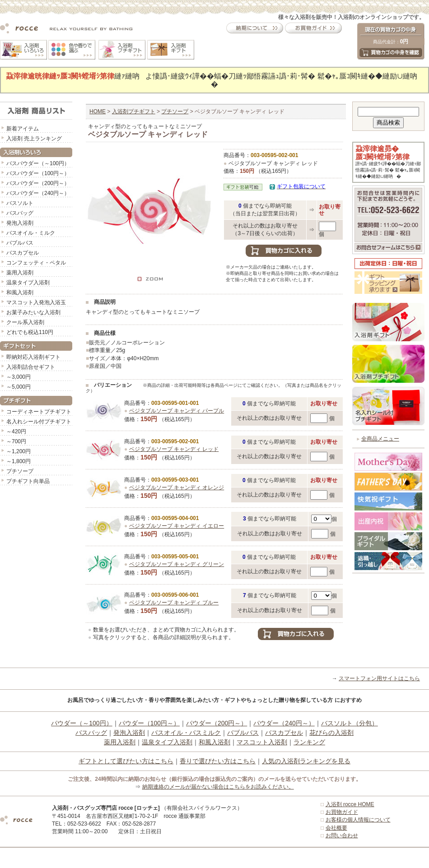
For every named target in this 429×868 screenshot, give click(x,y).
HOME (98, 111)
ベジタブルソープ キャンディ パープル (177, 411)
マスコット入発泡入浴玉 (36, 302)
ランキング (309, 742)
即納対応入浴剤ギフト (33, 357)
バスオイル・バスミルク (186, 733)
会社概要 (336, 828)
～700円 (16, 441)
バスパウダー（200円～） (38, 183)
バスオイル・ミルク (31, 233)
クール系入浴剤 (25, 322)
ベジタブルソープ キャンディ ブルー (174, 603)
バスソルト (20, 203)
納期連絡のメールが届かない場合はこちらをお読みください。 (218, 787)
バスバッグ (20, 213)
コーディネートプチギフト (39, 412)
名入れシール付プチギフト (39, 422)
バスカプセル (23, 253)
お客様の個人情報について (358, 820)
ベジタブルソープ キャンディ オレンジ (177, 487)
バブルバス (20, 243)
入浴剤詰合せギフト (31, 367)
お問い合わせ (342, 836)
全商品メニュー (380, 439)
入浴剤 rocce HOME (350, 804)
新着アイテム (23, 129)
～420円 (16, 432)
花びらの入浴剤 (331, 733)
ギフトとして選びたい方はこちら (126, 761)
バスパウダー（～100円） (38, 163)
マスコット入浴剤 (262, 742)
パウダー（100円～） (149, 723)
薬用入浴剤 (20, 273)
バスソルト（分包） (350, 723)
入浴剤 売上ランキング (34, 139)
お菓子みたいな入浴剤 (33, 312)
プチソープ (20, 471)
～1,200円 (19, 451)
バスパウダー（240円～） (38, 193)
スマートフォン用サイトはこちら (379, 678)
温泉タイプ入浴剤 (28, 283)
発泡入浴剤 (20, 223)
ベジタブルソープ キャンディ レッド (174, 449)
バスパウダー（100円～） (38, 173)
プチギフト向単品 (28, 481)
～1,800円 (19, 461)
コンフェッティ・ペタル (36, 263)
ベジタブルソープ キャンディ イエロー (177, 526)
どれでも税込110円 (30, 332)
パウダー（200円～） (217, 723)
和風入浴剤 (20, 292)
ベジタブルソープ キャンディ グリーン (177, 564)
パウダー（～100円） (82, 723)
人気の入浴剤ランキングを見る (306, 761)
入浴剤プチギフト (134, 111)
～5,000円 (19, 387)
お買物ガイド (342, 812)
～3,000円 (19, 377)
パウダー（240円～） (284, 723)
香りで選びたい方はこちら (218, 761)
